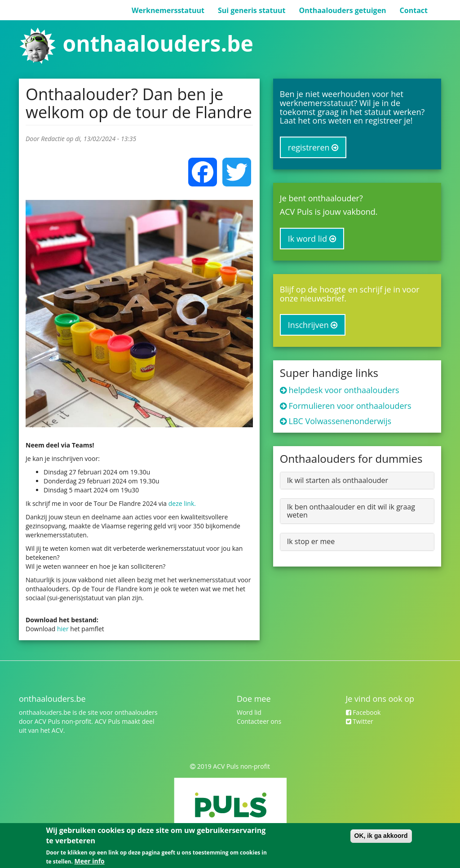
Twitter (360, 721)
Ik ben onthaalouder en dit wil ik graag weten (351, 511)
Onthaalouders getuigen (342, 10)
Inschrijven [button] (313, 325)
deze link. (182, 503)
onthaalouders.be (158, 43)
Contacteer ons (259, 721)
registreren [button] (313, 147)
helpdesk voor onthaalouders (344, 390)
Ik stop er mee (311, 541)
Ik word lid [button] (312, 239)
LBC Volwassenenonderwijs (340, 421)
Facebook (363, 712)
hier (64, 629)
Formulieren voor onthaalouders (350, 406)
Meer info (89, 861)
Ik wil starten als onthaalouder (338, 480)
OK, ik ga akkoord (381, 836)
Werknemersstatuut (168, 10)
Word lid (249, 712)
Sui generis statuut (252, 10)
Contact (414, 10)
